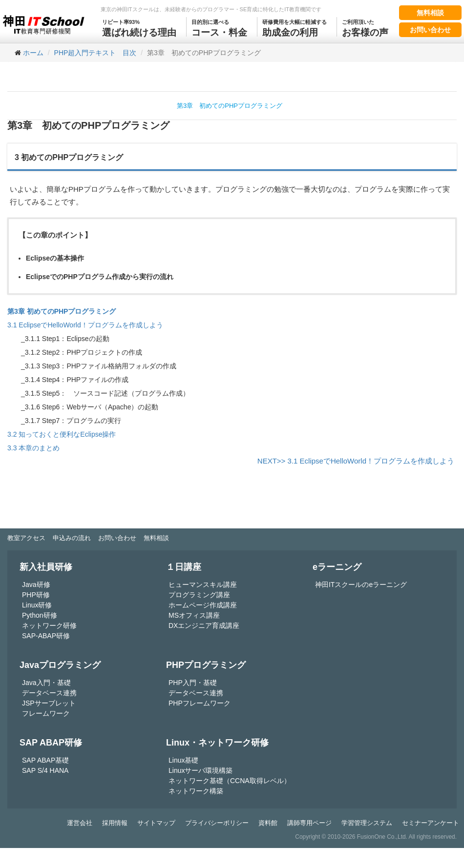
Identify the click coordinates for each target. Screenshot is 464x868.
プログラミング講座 (199, 595)
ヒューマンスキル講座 (203, 585)
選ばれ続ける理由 (139, 27)
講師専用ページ (309, 823)
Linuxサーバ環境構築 (200, 770)
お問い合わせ (430, 30)
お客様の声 (365, 27)
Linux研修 (37, 605)
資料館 (268, 823)
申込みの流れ (72, 538)
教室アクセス (26, 538)
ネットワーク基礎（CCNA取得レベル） (230, 781)
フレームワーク (46, 713)
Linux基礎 (183, 760)
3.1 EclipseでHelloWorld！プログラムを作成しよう (85, 325)
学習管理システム (367, 823)
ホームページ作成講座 (203, 605)
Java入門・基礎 (46, 683)
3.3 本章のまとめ (33, 448)
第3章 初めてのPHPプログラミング (230, 106)
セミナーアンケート (431, 823)
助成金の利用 (295, 27)
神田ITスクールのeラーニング (361, 585)
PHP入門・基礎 (193, 683)
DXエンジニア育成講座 (204, 626)
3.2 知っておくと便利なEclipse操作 (62, 434)
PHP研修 (36, 595)
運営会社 (80, 823)
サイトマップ (156, 823)
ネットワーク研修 (49, 626)
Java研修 (36, 585)
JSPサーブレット (49, 703)
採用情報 (115, 823)
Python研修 (40, 615)
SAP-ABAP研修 (46, 636)
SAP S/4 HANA (45, 770)
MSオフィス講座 (194, 615)
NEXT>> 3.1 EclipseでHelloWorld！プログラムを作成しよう (356, 461)
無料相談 (430, 13)
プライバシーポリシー (217, 823)
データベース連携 (49, 693)
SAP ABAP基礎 (45, 760)
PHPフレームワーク (200, 703)
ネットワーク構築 (196, 791)
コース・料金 (219, 27)
